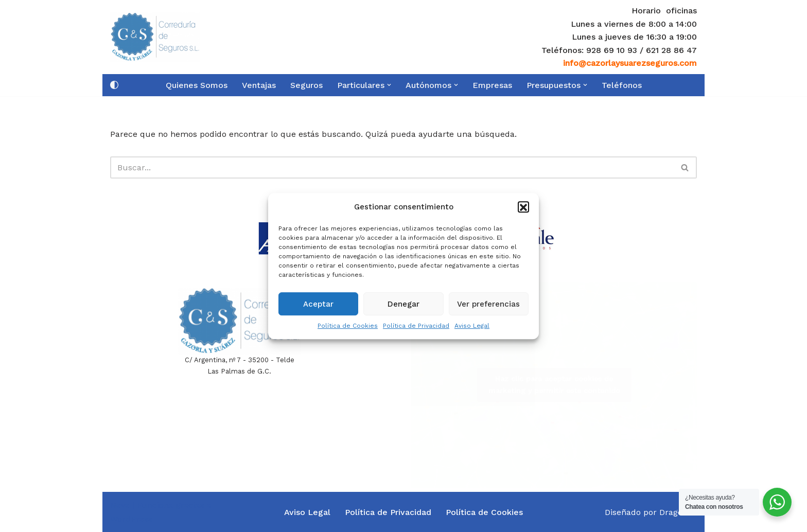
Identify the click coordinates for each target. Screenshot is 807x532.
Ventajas (259, 85)
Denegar (403, 309)
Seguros (306, 85)
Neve (120, 505)
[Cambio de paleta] (114, 85)
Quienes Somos (197, 85)
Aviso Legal (472, 330)
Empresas (492, 85)
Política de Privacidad (416, 330)
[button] (523, 212)
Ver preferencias (488, 309)
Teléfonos (622, 85)
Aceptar (318, 309)
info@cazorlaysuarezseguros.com (630, 63)
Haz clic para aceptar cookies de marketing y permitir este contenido (554, 385)
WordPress (131, 519)
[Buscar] (392, 167)
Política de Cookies (348, 330)
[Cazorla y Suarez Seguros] (155, 37)
